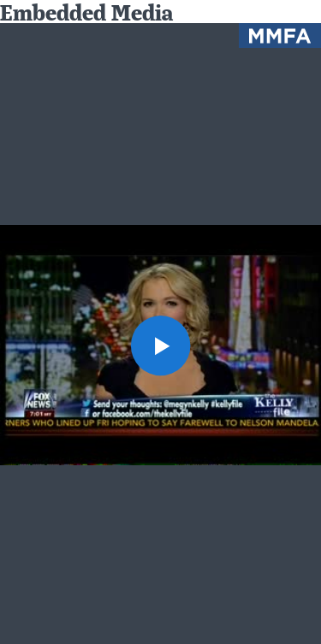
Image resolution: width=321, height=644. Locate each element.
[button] (161, 346)
